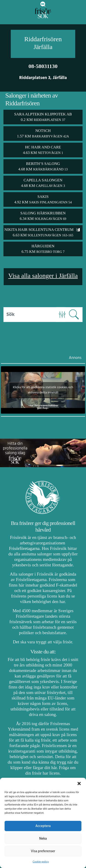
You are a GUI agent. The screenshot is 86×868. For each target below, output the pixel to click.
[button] (79, 783)
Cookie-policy (41, 862)
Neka (43, 839)
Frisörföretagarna (24, 548)
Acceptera (43, 826)
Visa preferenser (43, 851)
